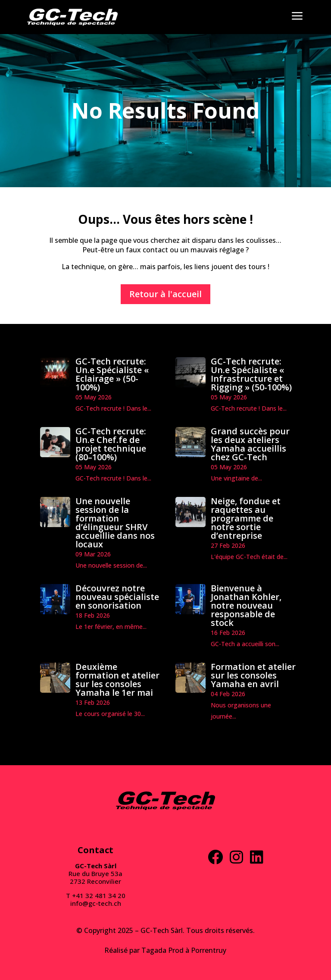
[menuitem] (72, 17)
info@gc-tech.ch (96, 903)
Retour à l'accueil (165, 294)
